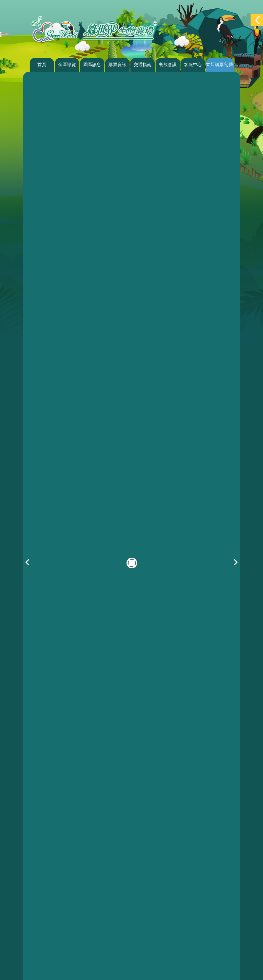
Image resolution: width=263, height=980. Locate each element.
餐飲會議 (168, 65)
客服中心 (193, 65)
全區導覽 (67, 65)
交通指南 (143, 65)
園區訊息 (92, 65)
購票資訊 (117, 65)
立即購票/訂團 (220, 65)
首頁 (42, 65)
